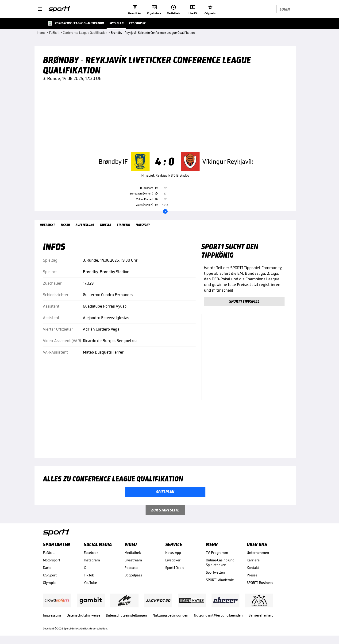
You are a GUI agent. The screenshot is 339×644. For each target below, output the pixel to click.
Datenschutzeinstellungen (126, 615)
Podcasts (131, 568)
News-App (173, 553)
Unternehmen (258, 553)
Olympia (49, 583)
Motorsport (52, 560)
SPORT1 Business (260, 583)
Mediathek (133, 553)
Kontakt (253, 568)
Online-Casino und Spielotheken (220, 562)
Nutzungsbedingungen (170, 615)
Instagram (92, 560)
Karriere (253, 560)
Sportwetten (215, 572)
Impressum (52, 615)
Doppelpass (133, 575)
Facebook (91, 553)
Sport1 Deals (175, 568)
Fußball (49, 553)
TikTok (89, 575)
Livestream (133, 560)
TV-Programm (217, 553)
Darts (47, 568)
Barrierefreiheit (261, 615)
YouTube (90, 583)
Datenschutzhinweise (83, 615)
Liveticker (173, 560)
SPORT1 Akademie (220, 580)
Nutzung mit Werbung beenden (218, 615)
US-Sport (50, 575)
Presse (252, 575)
